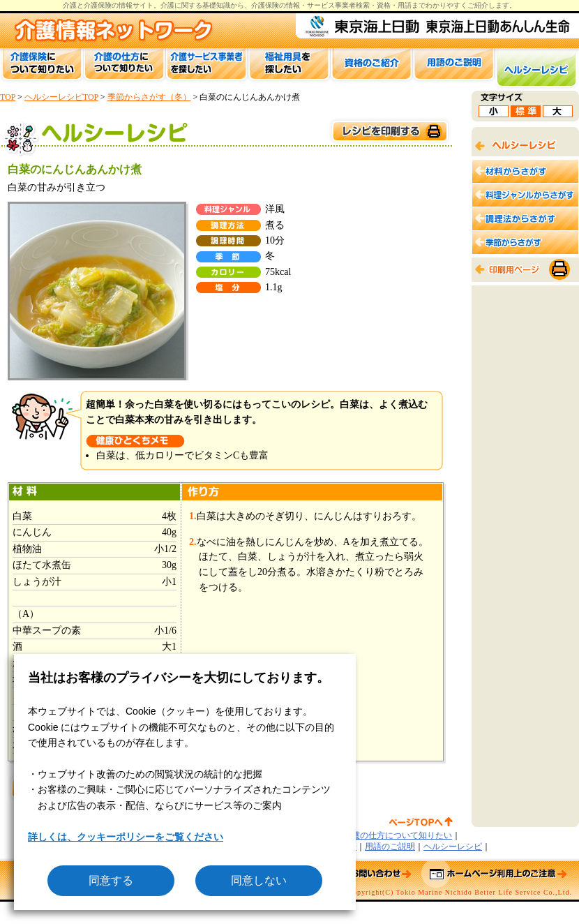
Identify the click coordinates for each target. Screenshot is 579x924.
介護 (167, 5)
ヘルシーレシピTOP (61, 97)
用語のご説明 (390, 847)
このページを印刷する (389, 132)
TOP (8, 97)
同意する (111, 880)
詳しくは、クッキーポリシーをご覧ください (126, 837)
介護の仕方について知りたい (398, 835)
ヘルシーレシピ (453, 847)
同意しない (259, 880)
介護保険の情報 (276, 5)
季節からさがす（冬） (149, 97)
